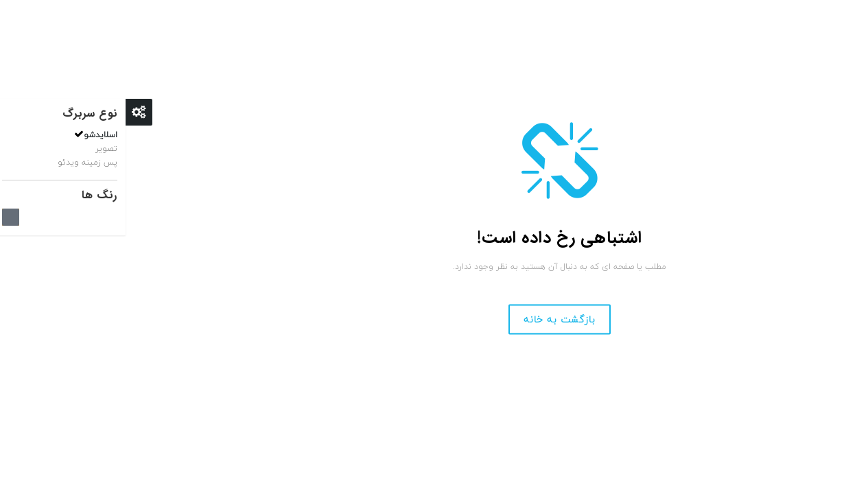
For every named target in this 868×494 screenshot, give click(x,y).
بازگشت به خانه (434, 319)
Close (13, 112)
